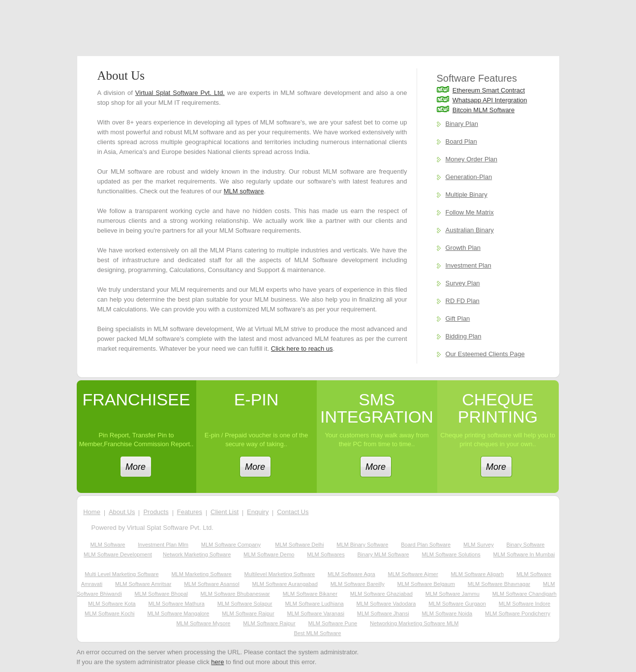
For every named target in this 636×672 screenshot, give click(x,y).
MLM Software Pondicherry (518, 613)
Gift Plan (458, 319)
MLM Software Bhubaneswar (235, 594)
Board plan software (426, 545)
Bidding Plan (464, 336)
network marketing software (197, 554)
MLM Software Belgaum (426, 584)
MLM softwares (326, 554)
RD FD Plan (463, 301)
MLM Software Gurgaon (457, 604)
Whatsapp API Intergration (490, 100)
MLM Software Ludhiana (314, 604)
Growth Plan (463, 248)
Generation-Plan (469, 177)
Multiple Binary (467, 195)
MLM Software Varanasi (316, 613)
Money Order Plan (472, 159)
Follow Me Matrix (470, 212)
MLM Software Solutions (451, 554)
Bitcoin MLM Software (484, 110)
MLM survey (479, 545)
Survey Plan (463, 283)
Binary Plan (462, 124)
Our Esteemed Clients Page (485, 354)
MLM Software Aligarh (477, 574)
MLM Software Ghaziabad (381, 594)
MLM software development (118, 554)
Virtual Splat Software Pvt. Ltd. (180, 93)
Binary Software (526, 545)
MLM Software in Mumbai (524, 554)
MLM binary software (362, 545)
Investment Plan (469, 265)
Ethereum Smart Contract (489, 90)
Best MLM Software (317, 633)
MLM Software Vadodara (386, 604)
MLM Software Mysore (203, 623)
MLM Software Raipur (248, 613)
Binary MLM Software (383, 554)
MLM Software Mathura (176, 604)
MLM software (244, 191)
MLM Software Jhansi (383, 613)
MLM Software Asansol (212, 584)
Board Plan (461, 141)
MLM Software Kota (112, 604)
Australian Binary (470, 230)
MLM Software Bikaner (310, 594)
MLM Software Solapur (245, 604)
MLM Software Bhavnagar (499, 584)
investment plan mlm (163, 545)
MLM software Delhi (299, 545)
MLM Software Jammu (453, 594)
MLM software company (231, 545)
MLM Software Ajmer (413, 574)
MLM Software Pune (333, 623)
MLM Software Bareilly (358, 584)
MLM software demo (269, 554)
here (217, 662)
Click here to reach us (302, 349)
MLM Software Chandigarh (525, 594)
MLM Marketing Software (201, 574)
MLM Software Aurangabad (285, 584)
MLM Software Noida (447, 613)
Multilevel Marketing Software (280, 574)
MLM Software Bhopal (161, 594)
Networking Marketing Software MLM (414, 623)
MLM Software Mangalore (178, 613)
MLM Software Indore (525, 604)
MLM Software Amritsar (143, 584)
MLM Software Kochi (109, 613)
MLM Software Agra (351, 574)
